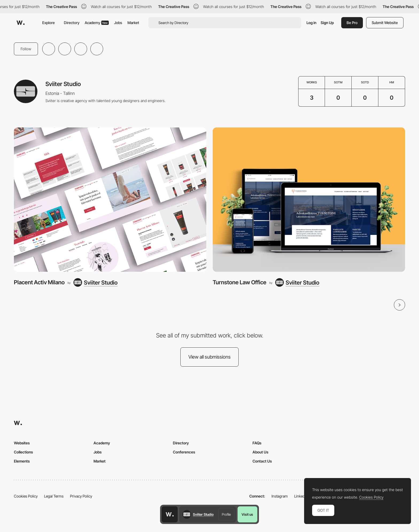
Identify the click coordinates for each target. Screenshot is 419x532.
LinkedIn (301, 496)
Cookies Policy (26, 496)
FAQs (257, 443)
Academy (97, 23)
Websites (22, 443)
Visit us (247, 514)
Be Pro (352, 23)
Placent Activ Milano (39, 282)
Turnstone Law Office (240, 282)
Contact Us (262, 461)
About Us (260, 452)
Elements (22, 461)
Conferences (184, 452)
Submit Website (385, 23)
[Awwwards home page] (170, 514)
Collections (23, 452)
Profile (226, 514)
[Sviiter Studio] (96, 282)
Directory (72, 23)
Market (133, 23)
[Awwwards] (21, 23)
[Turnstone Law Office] (309, 200)
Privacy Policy (81, 496)
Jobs (118, 23)
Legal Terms (54, 496)
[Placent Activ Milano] (110, 200)
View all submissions (210, 357)
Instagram (280, 496)
